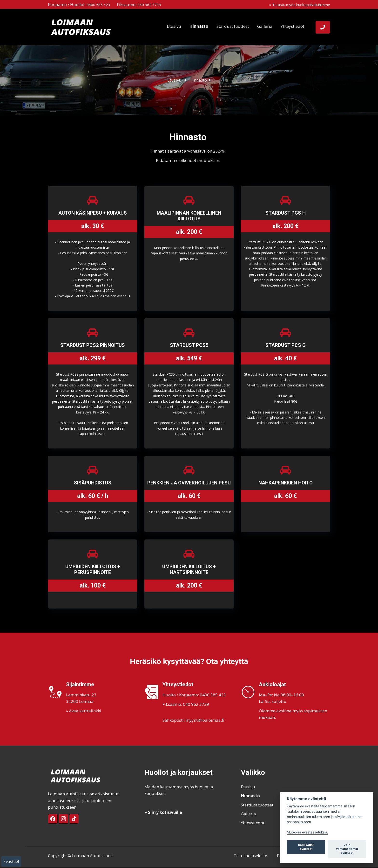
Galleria (265, 26)
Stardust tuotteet (233, 26)
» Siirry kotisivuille (163, 813)
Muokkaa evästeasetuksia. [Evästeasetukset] (307, 832)
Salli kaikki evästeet (306, 847)
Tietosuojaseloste (250, 856)
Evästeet (11, 861)
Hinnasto (199, 26)
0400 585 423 (98, 5)
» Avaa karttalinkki (84, 711)
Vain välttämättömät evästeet (347, 849)
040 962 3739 (149, 5)
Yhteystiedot (292, 26)
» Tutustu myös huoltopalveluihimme (300, 5)
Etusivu (174, 26)
